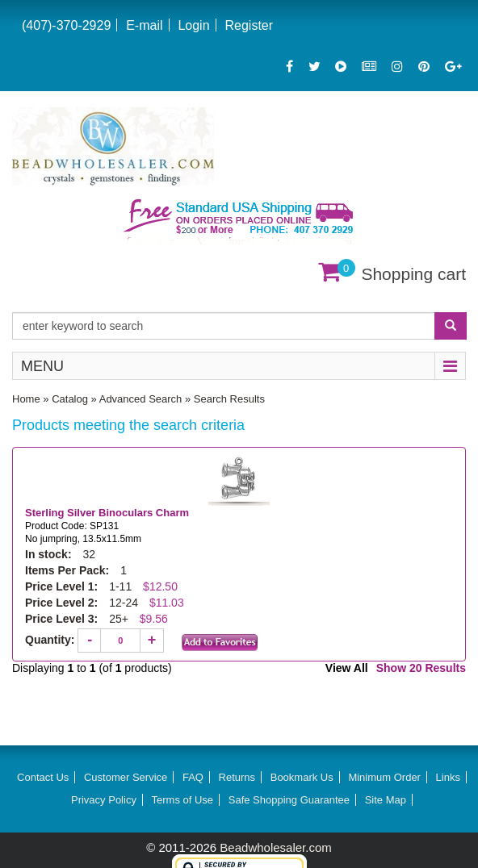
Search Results (229, 399)
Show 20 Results (421, 668)
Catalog (70, 399)
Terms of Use (183, 800)
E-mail (144, 25)
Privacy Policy (104, 800)
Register (249, 25)
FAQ (193, 777)
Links (448, 777)
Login (193, 25)
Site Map (386, 800)
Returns (237, 777)
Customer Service (126, 777)
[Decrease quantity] (90, 641)
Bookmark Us (302, 777)
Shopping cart (413, 274)
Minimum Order (384, 777)
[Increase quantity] (152, 641)
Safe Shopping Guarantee (289, 800)
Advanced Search (141, 399)
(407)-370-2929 (66, 25)
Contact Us (43, 777)
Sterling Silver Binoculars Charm (109, 513)
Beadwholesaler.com (275, 847)
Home (26, 399)
